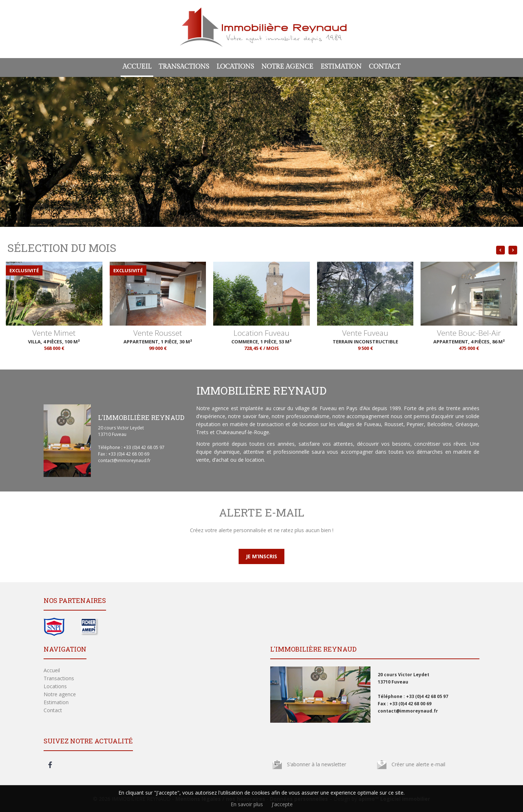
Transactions (184, 67)
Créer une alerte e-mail (418, 764)
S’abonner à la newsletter (317, 764)
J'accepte (282, 804)
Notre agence (287, 67)
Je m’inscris (261, 556)
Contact (384, 67)
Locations (235, 67)
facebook (50, 765)
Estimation (341, 67)
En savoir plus (247, 804)
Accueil (137, 67)
